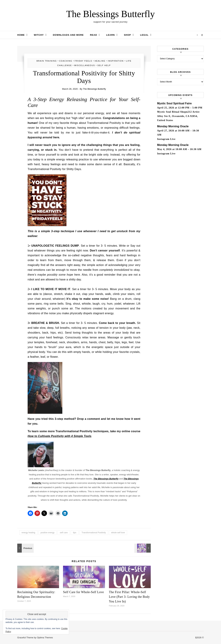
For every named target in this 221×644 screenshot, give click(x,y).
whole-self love (118, 533)
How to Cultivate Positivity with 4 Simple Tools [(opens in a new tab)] (59, 436)
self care (64, 533)
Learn (110, 35)
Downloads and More (68, 35)
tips (75, 533)
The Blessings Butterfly (111, 14)
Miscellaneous (85, 65)
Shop (128, 35)
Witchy (39, 35)
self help (104, 65)
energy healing (28, 533)
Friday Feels (83, 61)
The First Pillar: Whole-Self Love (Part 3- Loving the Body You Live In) (129, 597)
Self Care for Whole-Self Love (83, 592)
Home (21, 35)
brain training (47, 61)
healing (100, 61)
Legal (144, 35)
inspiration (116, 61)
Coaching (66, 61)
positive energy (48, 533)
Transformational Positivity (94, 533)
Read (93, 35)
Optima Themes (45, 638)
